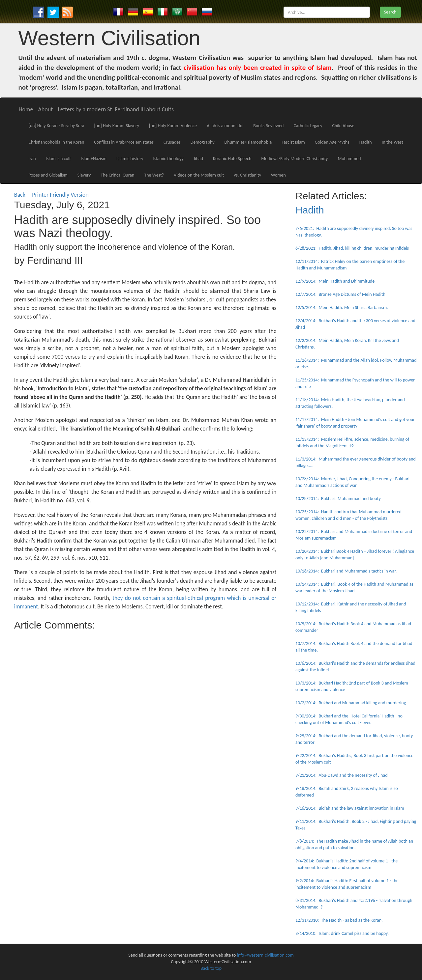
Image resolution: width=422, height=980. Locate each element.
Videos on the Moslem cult (199, 175)
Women (278, 175)
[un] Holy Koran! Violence (173, 126)
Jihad (198, 159)
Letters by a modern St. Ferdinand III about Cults (116, 109)
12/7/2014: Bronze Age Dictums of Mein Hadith (340, 294)
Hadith (366, 142)
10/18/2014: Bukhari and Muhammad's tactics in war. (346, 571)
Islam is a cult (58, 159)
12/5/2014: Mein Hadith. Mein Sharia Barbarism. (342, 308)
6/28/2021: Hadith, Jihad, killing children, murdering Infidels (352, 248)
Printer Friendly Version (62, 195)
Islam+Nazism (94, 159)
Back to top (211, 968)
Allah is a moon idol (225, 126)
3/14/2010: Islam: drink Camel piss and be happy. (342, 933)
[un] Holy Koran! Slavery (117, 126)
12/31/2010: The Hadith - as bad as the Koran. (339, 920)
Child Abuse (343, 126)
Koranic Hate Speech (232, 159)
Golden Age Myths (332, 142)
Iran (32, 159)
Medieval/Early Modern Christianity (294, 159)
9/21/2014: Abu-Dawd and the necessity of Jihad (342, 775)
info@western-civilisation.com (265, 955)
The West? (154, 175)
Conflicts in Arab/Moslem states (124, 142)
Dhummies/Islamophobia (248, 142)
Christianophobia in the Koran (56, 142)
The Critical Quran (117, 175)
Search (390, 12)
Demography (203, 142)
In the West (392, 142)
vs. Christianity (247, 175)
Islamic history (130, 159)
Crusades (172, 142)
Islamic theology (168, 159)
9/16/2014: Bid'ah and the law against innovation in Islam (350, 808)
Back (20, 195)
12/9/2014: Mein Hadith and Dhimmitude (335, 281)
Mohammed (349, 159)
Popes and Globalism (48, 175)
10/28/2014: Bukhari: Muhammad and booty (338, 499)
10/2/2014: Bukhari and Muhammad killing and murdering (351, 703)
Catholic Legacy (308, 126)
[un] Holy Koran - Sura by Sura (56, 126)
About (45, 109)
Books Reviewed (268, 126)
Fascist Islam (293, 142)
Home (26, 109)
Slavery (84, 175)
